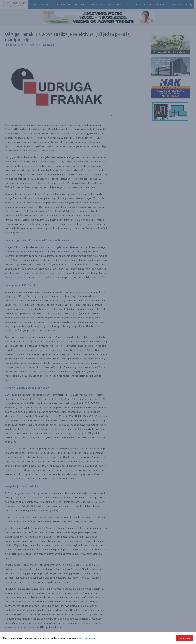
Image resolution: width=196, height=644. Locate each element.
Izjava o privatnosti (86, 638)
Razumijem (185, 638)
